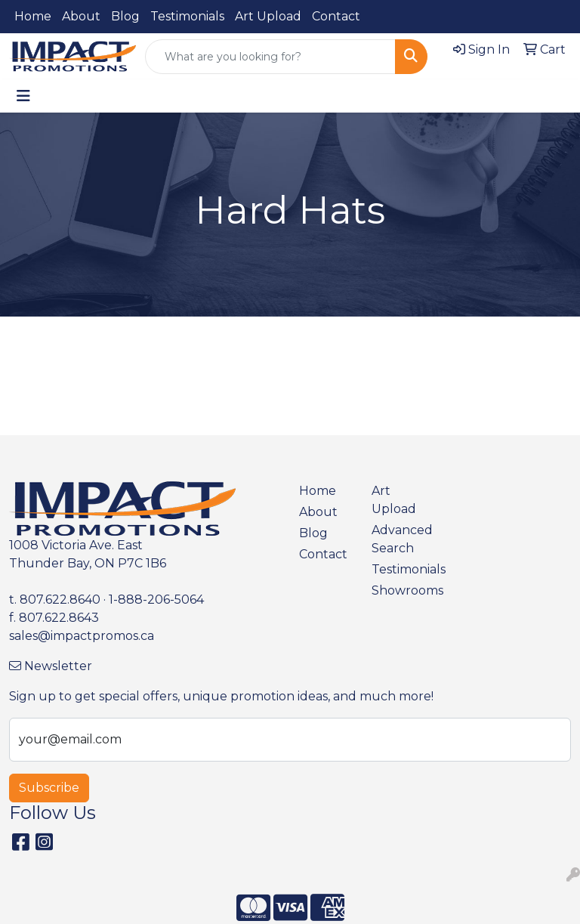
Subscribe (49, 788)
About (81, 16)
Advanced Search (399, 539)
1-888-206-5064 (156, 600)
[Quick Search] (270, 57)
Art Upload (268, 16)
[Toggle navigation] (23, 96)
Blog (125, 16)
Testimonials (187, 16)
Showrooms (399, 590)
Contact (336, 16)
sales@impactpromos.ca (82, 636)
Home (33, 16)
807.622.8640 (60, 600)
